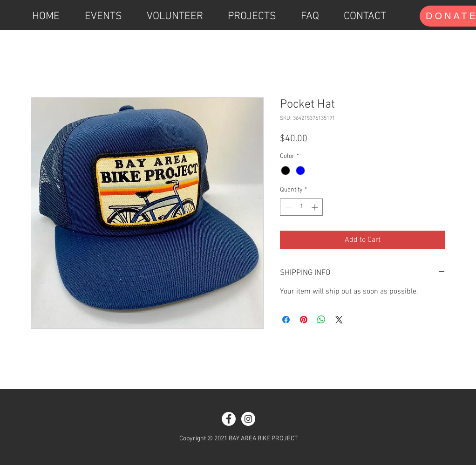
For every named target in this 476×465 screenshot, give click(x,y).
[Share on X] (339, 320)
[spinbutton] (301, 207)
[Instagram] (248, 419)
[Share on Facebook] (286, 320)
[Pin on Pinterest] (304, 320)
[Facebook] (229, 419)
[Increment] (316, 207)
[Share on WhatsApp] (321, 320)
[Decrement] (287, 207)
